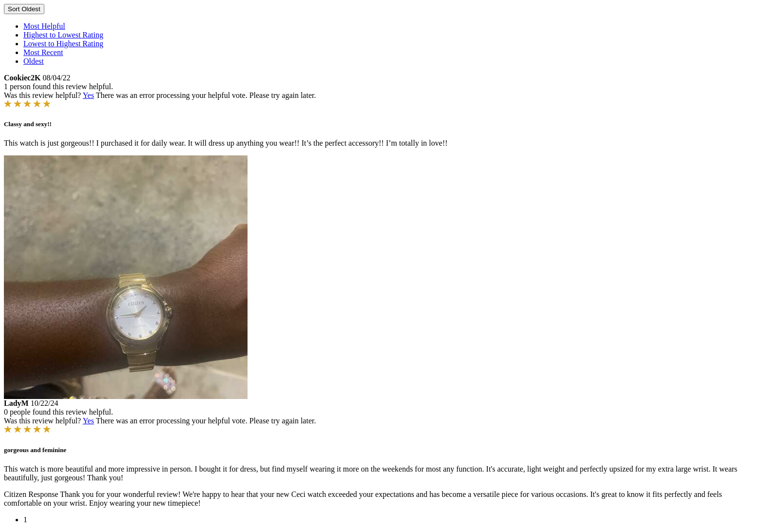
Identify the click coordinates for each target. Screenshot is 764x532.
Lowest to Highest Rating (63, 44)
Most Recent (43, 52)
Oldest (34, 61)
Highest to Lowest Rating (63, 35)
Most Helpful (44, 26)
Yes (88, 95)
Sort (24, 9)
